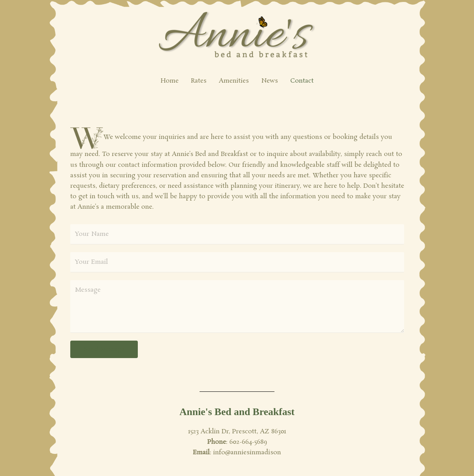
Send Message (104, 349)
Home (170, 81)
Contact (302, 81)
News (270, 81)
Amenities (234, 81)
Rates (199, 81)
